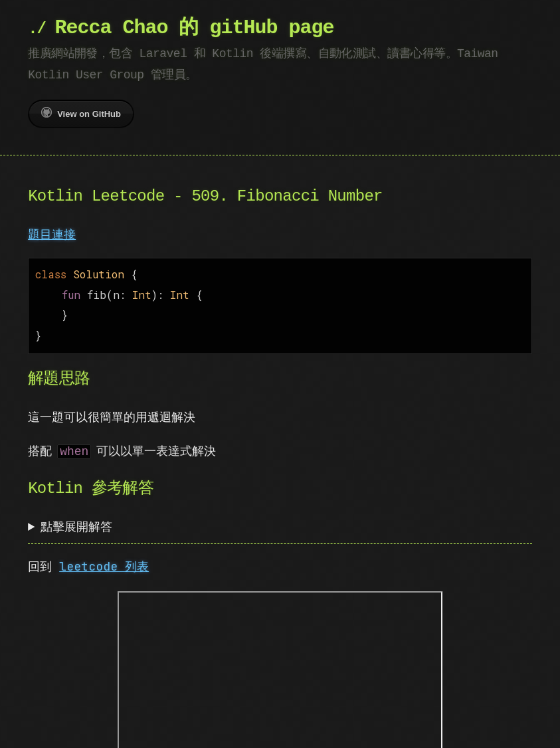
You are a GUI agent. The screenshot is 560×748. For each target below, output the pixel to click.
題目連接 (52, 234)
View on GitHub (81, 113)
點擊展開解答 (76, 521)
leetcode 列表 (104, 561)
